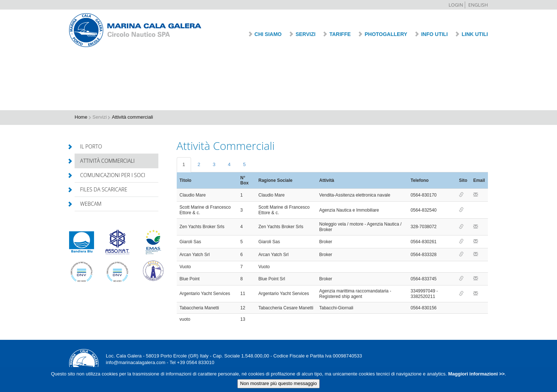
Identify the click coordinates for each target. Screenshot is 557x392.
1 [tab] (184, 164)
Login (456, 5)
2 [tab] (199, 164)
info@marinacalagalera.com (136, 362)
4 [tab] (229, 164)
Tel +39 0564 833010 (192, 362)
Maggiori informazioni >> (476, 375)
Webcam (88, 204)
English (478, 5)
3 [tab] (214, 164)
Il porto (88, 146)
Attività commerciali (105, 161)
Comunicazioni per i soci (110, 175)
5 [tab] (244, 164)
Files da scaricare (101, 189)
